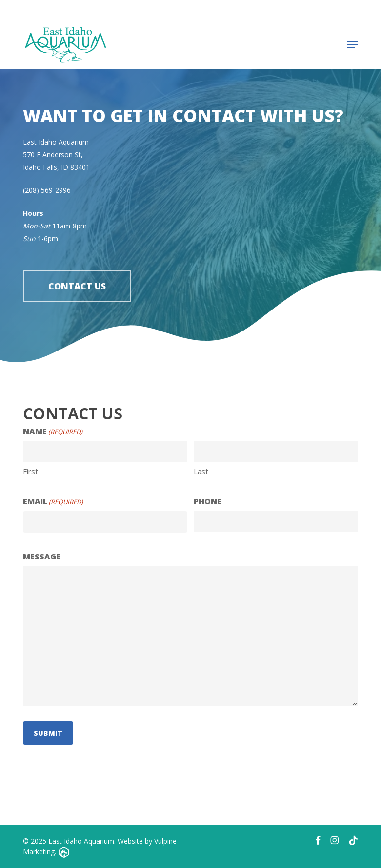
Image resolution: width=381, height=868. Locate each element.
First (30, 471)
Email (53, 502)
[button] (353, 45)
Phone (208, 501)
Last (201, 471)
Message (42, 557)
